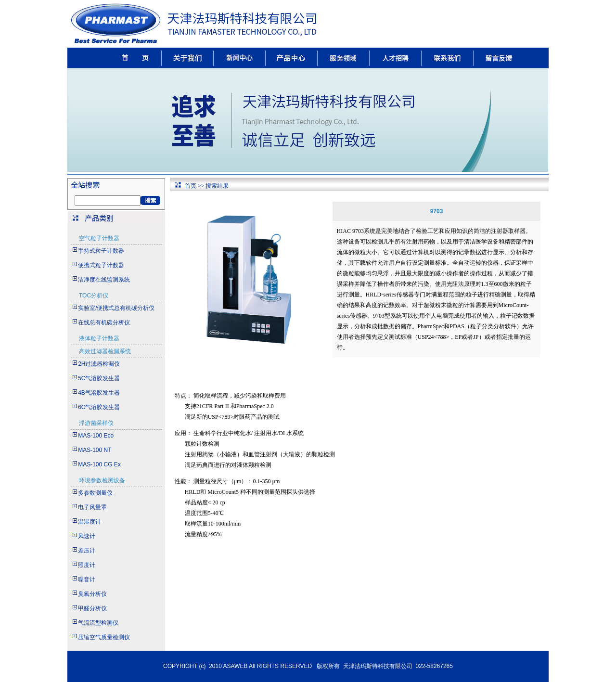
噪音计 (87, 579)
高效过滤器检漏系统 (105, 351)
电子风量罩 (92, 507)
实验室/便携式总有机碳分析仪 (116, 308)
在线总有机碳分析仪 (104, 322)
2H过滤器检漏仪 (99, 364)
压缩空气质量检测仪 (104, 637)
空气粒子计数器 (99, 238)
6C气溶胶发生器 (99, 407)
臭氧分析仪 (92, 594)
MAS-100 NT (95, 450)
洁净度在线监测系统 (104, 280)
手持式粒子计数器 (101, 251)
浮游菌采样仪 (96, 423)
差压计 (87, 551)
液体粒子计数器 (99, 338)
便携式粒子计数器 (101, 265)
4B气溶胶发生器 (99, 393)
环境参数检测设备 (102, 480)
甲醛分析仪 (92, 608)
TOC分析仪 (94, 296)
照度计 (87, 565)
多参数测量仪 (95, 493)
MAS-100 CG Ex (99, 464)
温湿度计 (90, 522)
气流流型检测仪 (98, 623)
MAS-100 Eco (96, 436)
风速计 (87, 536)
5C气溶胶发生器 (99, 378)
